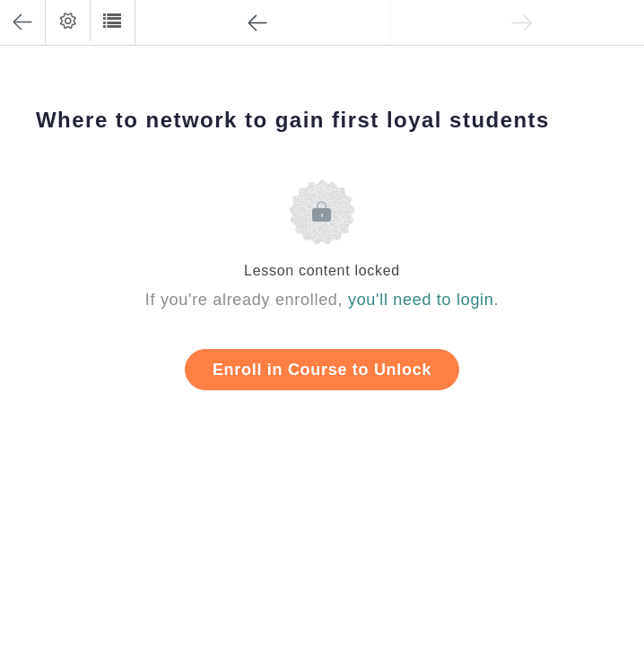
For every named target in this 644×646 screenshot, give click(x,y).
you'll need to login (421, 300)
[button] (112, 21)
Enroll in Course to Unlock (322, 370)
